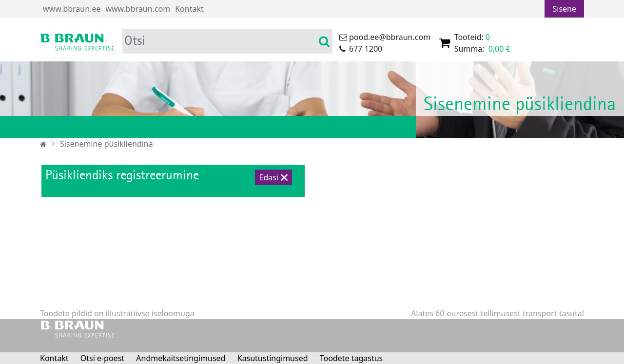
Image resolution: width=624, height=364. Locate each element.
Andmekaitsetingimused (181, 358)
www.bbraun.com (138, 9)
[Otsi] (220, 41)
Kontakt (189, 9)
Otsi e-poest (102, 358)
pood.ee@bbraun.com (390, 37)
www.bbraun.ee (72, 9)
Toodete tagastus (351, 358)
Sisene (564, 9)
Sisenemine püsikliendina (107, 144)
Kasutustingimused (273, 358)
